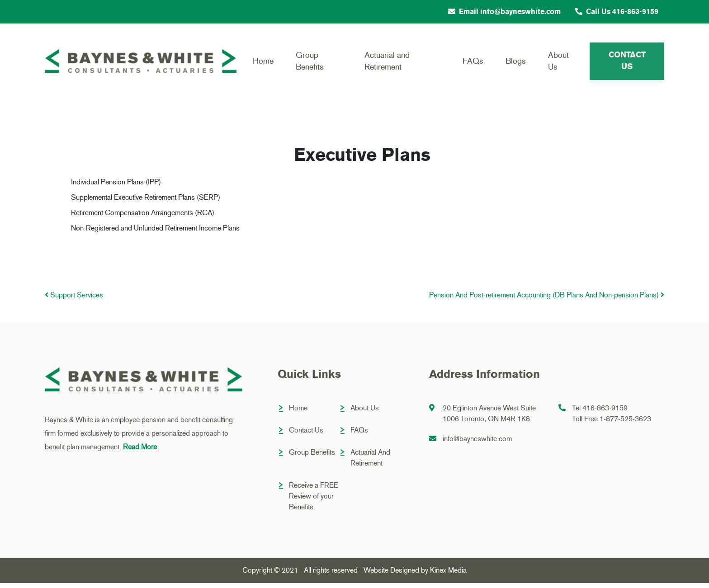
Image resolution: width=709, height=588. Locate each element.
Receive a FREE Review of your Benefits (314, 501)
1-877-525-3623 (625, 424)
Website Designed (391, 575)
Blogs (515, 64)
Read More (140, 452)
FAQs (472, 64)
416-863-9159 (605, 413)
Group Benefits (309, 64)
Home (262, 64)
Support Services (74, 300)
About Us (558, 64)
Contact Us (627, 64)
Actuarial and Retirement (386, 64)
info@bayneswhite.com (477, 444)
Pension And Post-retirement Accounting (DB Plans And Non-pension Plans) (547, 300)
